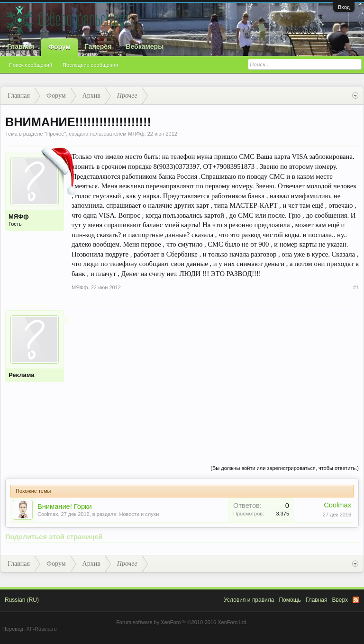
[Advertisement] (215, 377)
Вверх (340, 600)
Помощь (290, 600)
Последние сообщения (90, 65)
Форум (59, 47)
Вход (344, 7)
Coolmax (48, 514)
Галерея (98, 46)
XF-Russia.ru (41, 629)
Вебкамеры (145, 46)
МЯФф (136, 134)
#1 (356, 287)
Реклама (21, 375)
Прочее (55, 134)
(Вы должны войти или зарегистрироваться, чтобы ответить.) (285, 468)
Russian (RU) (22, 600)
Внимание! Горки (65, 506)
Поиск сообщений (31, 65)
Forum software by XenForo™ (182, 622)
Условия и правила (249, 600)
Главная (21, 46)
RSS (356, 600)
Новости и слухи (139, 514)
